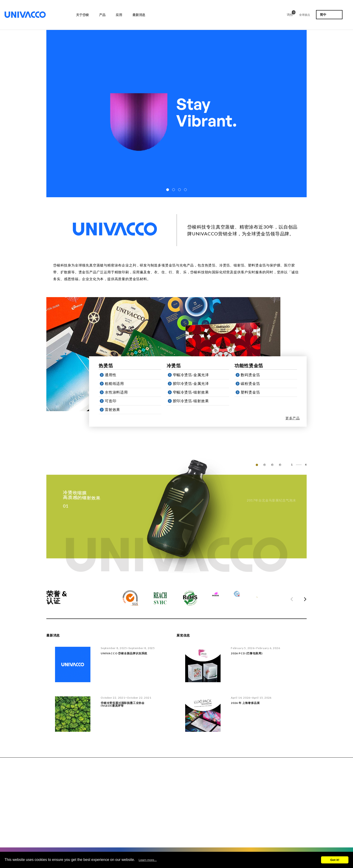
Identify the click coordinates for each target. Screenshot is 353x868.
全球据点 (305, 15)
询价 (290, 14)
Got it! (335, 860)
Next (303, 603)
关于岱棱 (82, 15)
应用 (119, 15)
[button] (168, 190)
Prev (294, 603)
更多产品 (296, 418)
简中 (323, 15)
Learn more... (148, 860)
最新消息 (139, 15)
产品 (102, 15)
